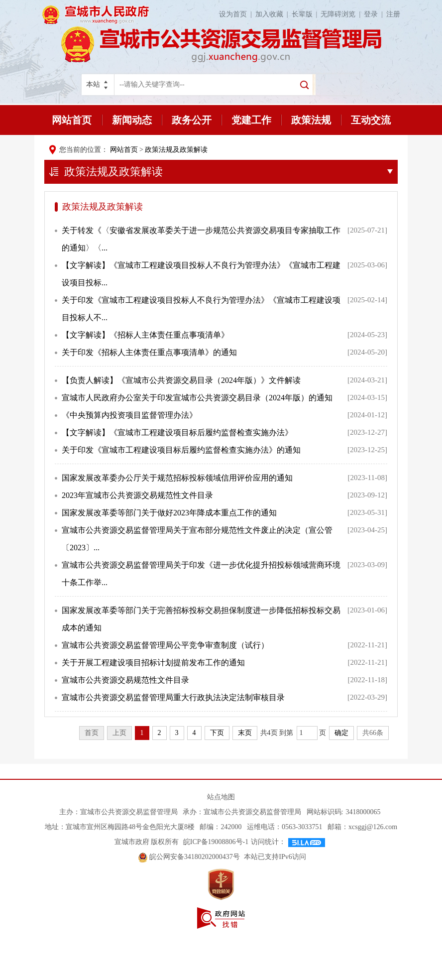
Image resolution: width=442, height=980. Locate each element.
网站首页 (72, 120)
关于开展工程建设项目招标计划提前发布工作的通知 (153, 663)
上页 (119, 733)
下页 (217, 733)
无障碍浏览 (342, 14)
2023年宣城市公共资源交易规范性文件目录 (137, 495)
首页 (92, 733)
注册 (393, 14)
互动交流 (371, 120)
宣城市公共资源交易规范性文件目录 (125, 680)
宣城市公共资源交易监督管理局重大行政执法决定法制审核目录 (173, 697)
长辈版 (306, 14)
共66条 (373, 733)
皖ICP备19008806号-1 (215, 842)
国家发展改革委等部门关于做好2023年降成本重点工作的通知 (169, 513)
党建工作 (251, 120)
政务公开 (192, 120)
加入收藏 (274, 14)
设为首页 (237, 14)
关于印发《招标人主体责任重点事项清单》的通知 (149, 352)
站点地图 (221, 797)
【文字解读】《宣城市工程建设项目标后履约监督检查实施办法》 (177, 432)
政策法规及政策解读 (176, 150)
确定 (341, 733)
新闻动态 (132, 120)
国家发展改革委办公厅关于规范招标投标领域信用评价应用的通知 (177, 478)
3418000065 (363, 812)
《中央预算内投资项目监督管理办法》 (129, 415)
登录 (375, 14)
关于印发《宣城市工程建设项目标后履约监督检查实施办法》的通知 (181, 450)
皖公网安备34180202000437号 (190, 857)
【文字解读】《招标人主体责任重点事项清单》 (145, 335)
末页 (245, 733)
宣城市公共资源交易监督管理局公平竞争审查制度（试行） (165, 645)
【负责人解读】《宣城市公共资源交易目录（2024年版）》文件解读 (181, 380)
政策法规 (311, 120)
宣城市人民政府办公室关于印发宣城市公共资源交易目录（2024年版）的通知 (197, 398)
